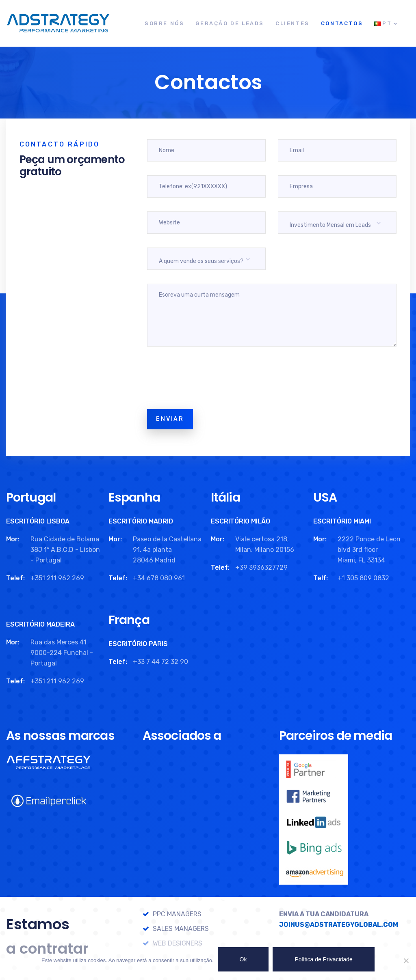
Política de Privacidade (323, 959)
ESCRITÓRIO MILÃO (240, 521)
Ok (243, 959)
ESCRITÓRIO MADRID (141, 521)
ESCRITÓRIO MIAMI (342, 521)
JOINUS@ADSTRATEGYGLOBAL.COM (339, 925)
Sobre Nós (164, 23)
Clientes (292, 23)
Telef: (15, 578)
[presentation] (209, 379)
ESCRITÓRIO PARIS (138, 644)
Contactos (342, 23)
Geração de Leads (230, 23)
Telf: (321, 578)
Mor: (13, 539)
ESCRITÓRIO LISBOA (38, 521)
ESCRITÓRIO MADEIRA (40, 624)
